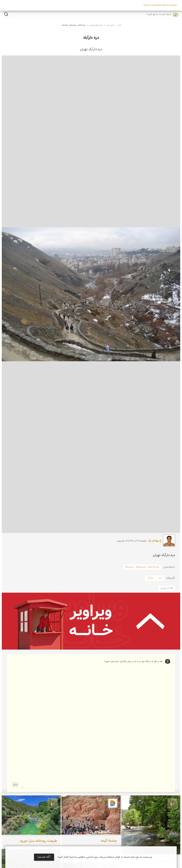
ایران (120, 25)
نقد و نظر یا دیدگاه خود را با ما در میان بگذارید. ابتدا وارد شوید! (92, 723)
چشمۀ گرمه (109, 841)
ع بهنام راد (155, 541)
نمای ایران (110, 25)
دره (160, 578)
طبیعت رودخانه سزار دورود (38, 841)
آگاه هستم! (44, 857)
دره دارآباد (91, 38)
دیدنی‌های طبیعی (96, 25)
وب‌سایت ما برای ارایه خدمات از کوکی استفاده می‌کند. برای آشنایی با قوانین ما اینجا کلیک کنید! (105, 857)
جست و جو (6, 14)
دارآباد (150, 578)
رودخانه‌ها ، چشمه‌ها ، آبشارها (74, 25)
